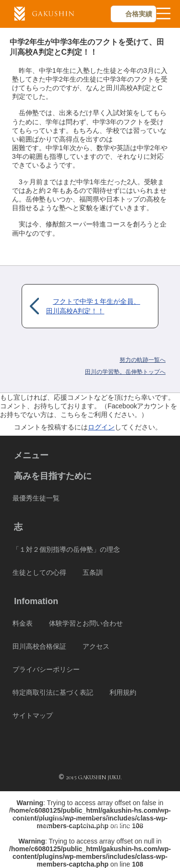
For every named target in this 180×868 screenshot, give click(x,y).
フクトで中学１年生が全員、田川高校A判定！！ (93, 306)
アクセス (96, 646)
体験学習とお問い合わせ (86, 623)
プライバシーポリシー (46, 669)
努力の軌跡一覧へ (143, 360)
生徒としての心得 (39, 572)
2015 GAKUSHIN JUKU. (94, 777)
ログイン (101, 427)
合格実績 (139, 14)
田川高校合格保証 (39, 646)
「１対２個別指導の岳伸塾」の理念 (66, 549)
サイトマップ (33, 715)
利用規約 (123, 692)
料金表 (23, 623)
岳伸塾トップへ (125, 372)
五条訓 (93, 572)
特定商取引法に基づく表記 (53, 692)
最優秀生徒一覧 (36, 498)
